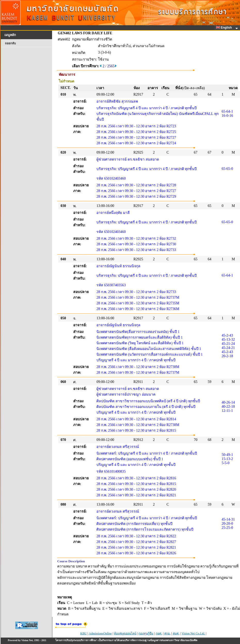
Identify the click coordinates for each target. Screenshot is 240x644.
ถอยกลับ (10, 43)
